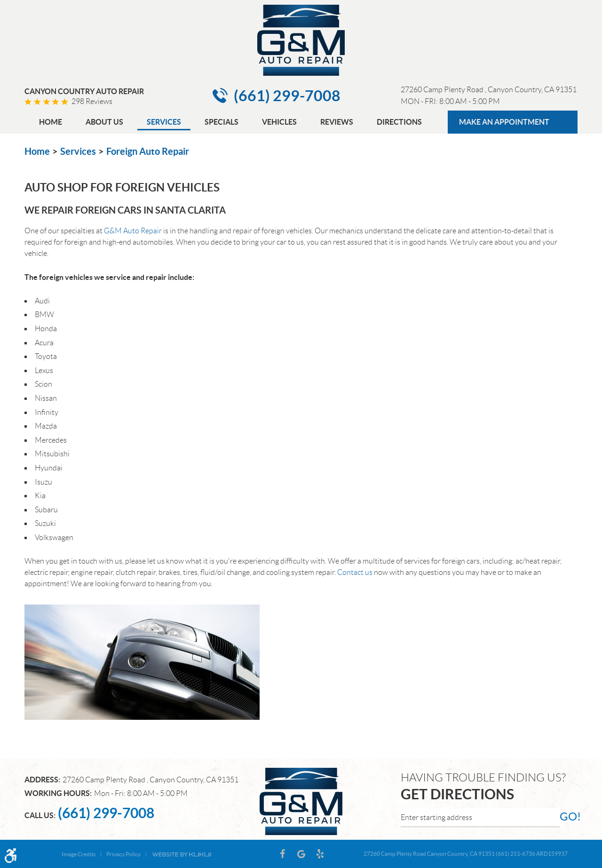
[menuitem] (51, 123)
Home (51, 122)
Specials (222, 122)
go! (569, 816)
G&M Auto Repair (133, 231)
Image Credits (79, 854)
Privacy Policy (123, 854)
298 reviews (92, 101)
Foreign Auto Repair (148, 151)
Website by (182, 854)
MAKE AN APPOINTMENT (504, 122)
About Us (104, 122)
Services (164, 122)
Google (301, 854)
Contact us (355, 572)
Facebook (282, 854)
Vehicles (279, 122)
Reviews (337, 122)
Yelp (320, 854)
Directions (399, 122)
